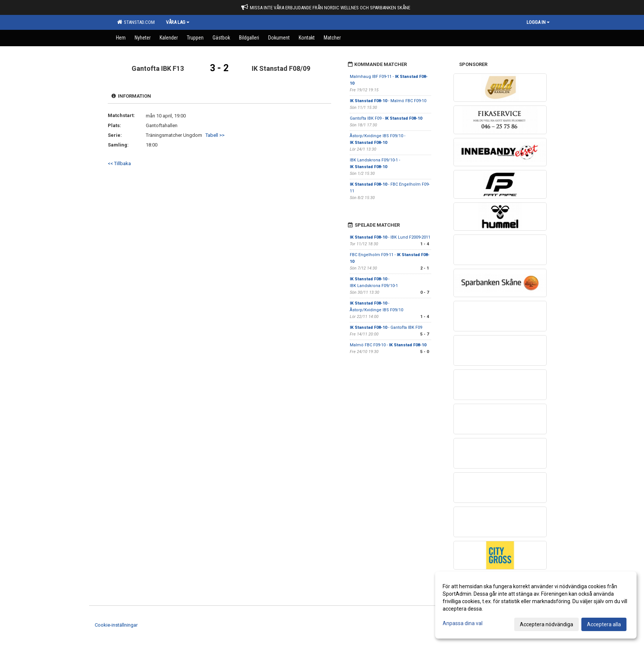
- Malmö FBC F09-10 (388, 101)
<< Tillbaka (119, 163)
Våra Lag (178, 22)
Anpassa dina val (463, 623)
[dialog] (536, 605)
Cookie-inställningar (116, 625)
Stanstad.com (136, 22)
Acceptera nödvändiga (546, 624)
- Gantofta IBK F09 (386, 327)
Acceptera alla (604, 624)
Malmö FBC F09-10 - (388, 345)
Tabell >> (215, 135)
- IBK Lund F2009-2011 (390, 237)
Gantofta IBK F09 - (386, 118)
